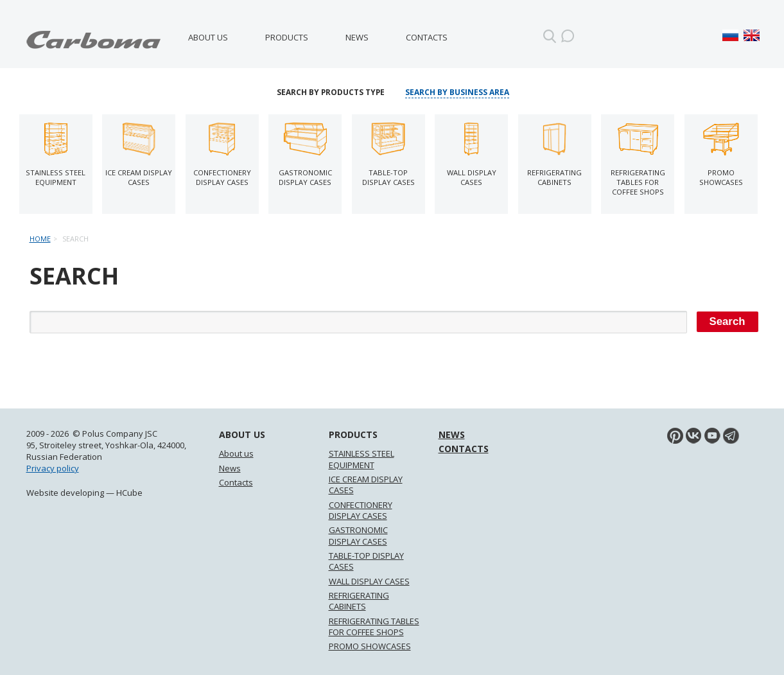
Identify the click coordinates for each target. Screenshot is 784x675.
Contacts (427, 37)
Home (40, 239)
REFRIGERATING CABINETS (359, 601)
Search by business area (457, 92)
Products (287, 37)
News (357, 37)
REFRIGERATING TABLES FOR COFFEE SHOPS (374, 627)
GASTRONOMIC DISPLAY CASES (358, 535)
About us (208, 37)
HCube (129, 493)
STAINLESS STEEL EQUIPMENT (362, 459)
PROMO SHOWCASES (370, 646)
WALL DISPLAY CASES (369, 581)
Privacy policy (53, 468)
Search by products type (331, 92)
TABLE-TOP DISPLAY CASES (366, 561)
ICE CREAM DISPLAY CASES (366, 485)
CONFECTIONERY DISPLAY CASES (361, 510)
